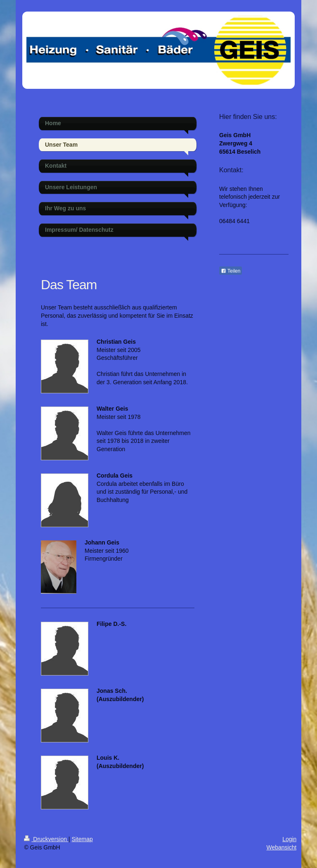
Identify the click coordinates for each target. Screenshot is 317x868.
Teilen (231, 271)
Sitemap (82, 839)
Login (289, 839)
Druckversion (46, 839)
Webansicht (281, 847)
